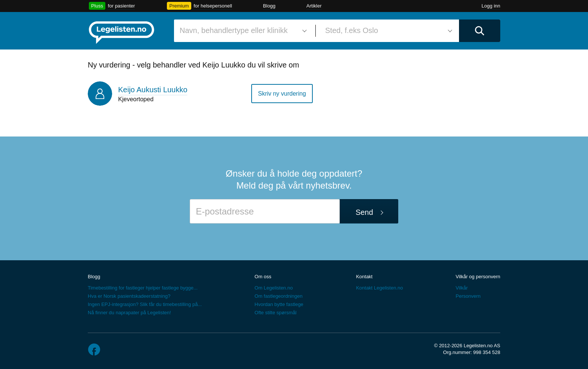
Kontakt (364, 277)
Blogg (269, 6)
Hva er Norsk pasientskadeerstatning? (129, 296)
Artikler (314, 6)
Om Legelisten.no (274, 288)
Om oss (263, 277)
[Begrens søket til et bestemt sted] (387, 31)
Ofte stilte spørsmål (276, 313)
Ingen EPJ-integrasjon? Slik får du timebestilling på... (145, 304)
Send (364, 212)
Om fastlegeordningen (279, 296)
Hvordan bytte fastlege (279, 304)
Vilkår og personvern (478, 277)
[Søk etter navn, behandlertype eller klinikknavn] (242, 31)
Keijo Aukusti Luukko (153, 90)
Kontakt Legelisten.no (379, 288)
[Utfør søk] (480, 31)
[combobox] (242, 31)
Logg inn (491, 6)
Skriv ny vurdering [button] (282, 94)
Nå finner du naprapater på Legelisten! (129, 313)
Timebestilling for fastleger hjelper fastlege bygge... (143, 288)
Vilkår (462, 288)
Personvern (468, 296)
